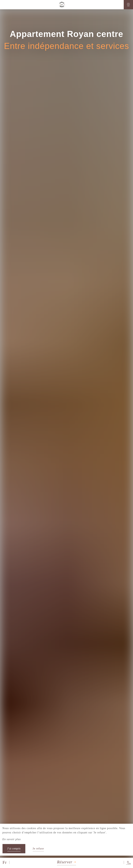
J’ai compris (14, 849)
